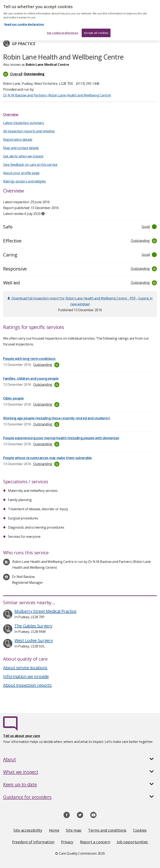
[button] (80, 74)
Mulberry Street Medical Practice (45, 611)
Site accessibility (28, 830)
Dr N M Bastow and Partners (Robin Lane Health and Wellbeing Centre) (57, 95)
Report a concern (95, 842)
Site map (74, 830)
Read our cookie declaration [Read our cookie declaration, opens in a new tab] (24, 18)
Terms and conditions (107, 830)
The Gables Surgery (33, 626)
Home (54, 830)
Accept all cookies (96, 27)
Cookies (140, 830)
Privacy (67, 842)
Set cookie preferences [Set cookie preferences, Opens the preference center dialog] (62, 27)
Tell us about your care (22, 736)
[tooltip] (43, 214)
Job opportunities (132, 842)
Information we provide (26, 676)
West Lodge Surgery (34, 640)
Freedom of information (33, 842)
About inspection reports (27, 685)
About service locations (25, 668)
